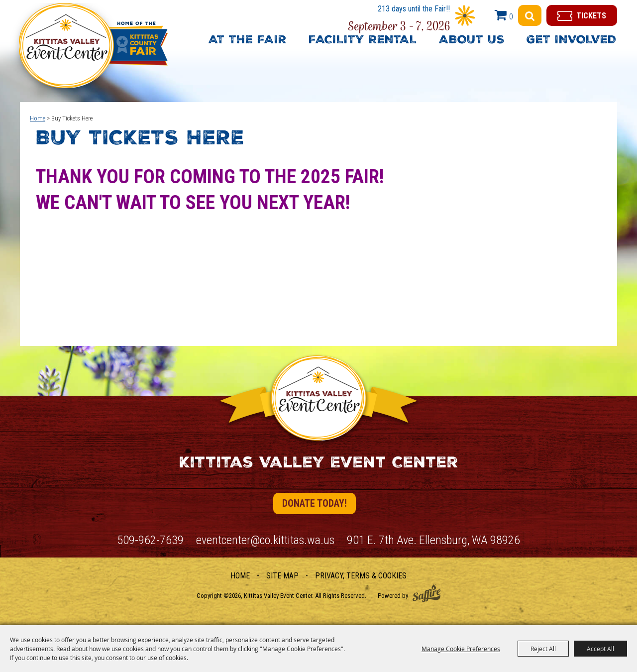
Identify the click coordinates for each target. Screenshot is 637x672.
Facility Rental (363, 41)
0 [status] (511, 17)
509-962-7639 (150, 540)
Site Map (282, 576)
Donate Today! (315, 503)
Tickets (591, 16)
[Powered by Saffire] (426, 593)
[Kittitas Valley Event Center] (89, 52)
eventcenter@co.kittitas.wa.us (265, 540)
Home (38, 118)
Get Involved (571, 41)
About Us (472, 41)
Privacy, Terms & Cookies (361, 576)
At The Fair (248, 41)
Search (530, 15)
